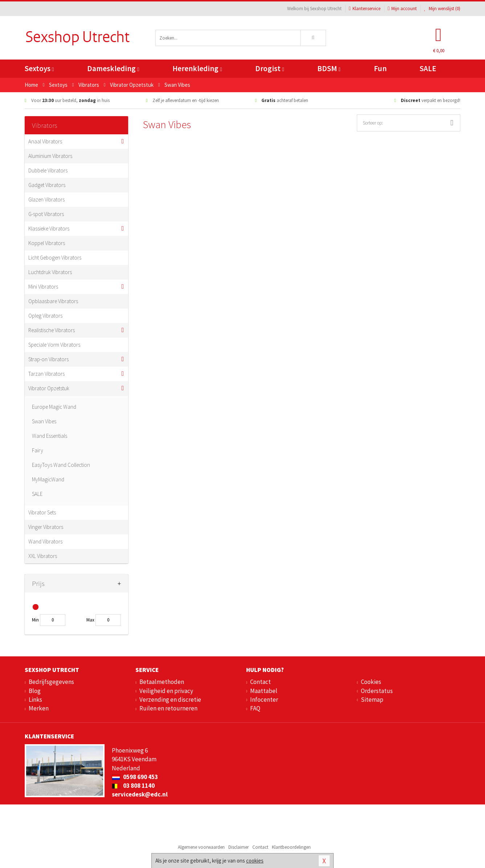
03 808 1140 (133, 786)
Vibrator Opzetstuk (49, 388)
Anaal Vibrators (45, 141)
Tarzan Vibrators (46, 374)
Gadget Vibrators (47, 185)
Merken (39, 708)
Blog (35, 691)
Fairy (38, 450)
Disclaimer (239, 847)
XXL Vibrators (43, 556)
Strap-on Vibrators (48, 359)
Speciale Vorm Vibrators (54, 345)
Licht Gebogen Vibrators (55, 258)
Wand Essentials (50, 436)
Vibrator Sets (42, 512)
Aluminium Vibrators (50, 156)
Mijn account (402, 9)
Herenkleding (197, 68)
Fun (380, 68)
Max (90, 620)
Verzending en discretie (170, 700)
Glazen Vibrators (46, 199)
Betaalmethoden (162, 682)
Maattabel (264, 691)
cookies (255, 861)
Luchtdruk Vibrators (50, 272)
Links (35, 700)
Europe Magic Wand (54, 407)
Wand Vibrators (45, 541)
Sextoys (39, 68)
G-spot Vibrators (46, 214)
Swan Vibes (44, 421)
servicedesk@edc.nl (140, 794)
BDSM (329, 68)
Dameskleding (113, 68)
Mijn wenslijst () (442, 9)
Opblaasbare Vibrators (53, 301)
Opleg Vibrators (45, 316)
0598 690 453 (135, 777)
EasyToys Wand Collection (61, 465)
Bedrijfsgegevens (51, 682)
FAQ (255, 708)
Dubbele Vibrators (48, 170)
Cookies (371, 682)
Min (35, 620)
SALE (428, 68)
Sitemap (372, 700)
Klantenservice (365, 9)
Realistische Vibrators (52, 330)
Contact (260, 682)
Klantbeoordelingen (291, 847)
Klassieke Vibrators (49, 229)
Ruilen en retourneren (168, 708)
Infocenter (264, 700)
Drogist (270, 68)
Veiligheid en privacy (166, 691)
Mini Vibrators (43, 287)
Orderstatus (377, 691)
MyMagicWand (48, 479)
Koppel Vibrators (47, 243)
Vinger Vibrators (46, 527)
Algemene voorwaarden (201, 847)
